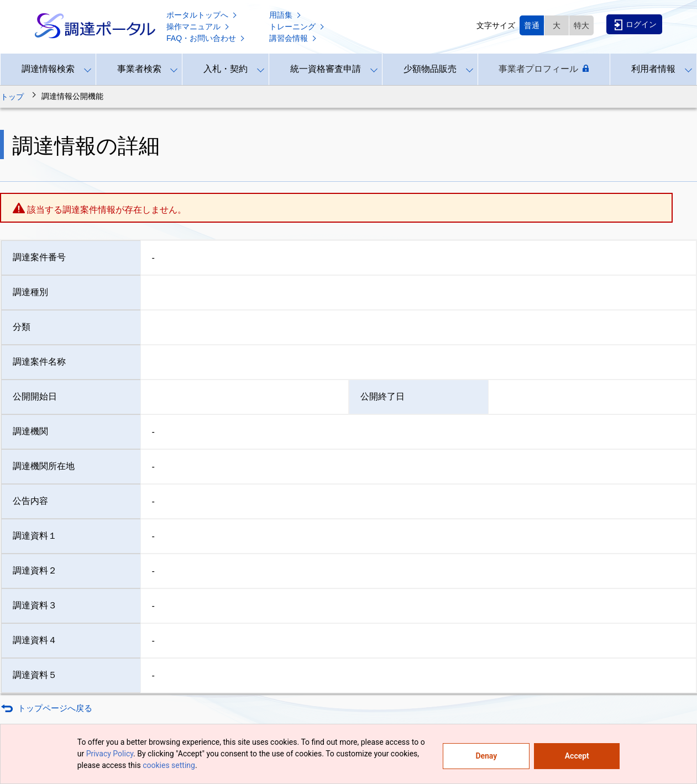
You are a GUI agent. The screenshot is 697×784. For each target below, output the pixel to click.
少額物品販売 (430, 69)
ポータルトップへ (202, 15)
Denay (486, 756)
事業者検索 (139, 69)
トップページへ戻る (55, 708)
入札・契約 (226, 69)
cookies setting (169, 765)
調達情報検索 (48, 69)
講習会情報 (294, 38)
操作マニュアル (198, 27)
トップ (12, 97)
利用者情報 (653, 69)
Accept (577, 756)
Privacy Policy (110, 754)
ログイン (636, 25)
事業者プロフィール (544, 69)
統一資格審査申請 (326, 69)
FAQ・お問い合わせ (206, 38)
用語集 (286, 15)
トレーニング (297, 27)
